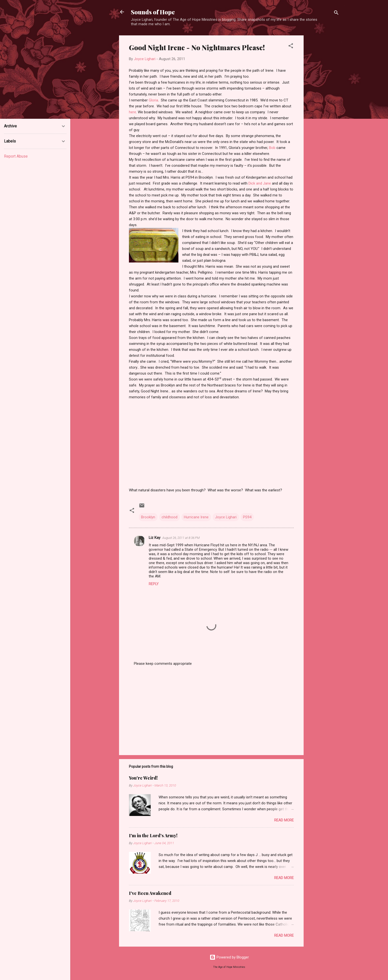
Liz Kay (155, 538)
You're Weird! (143, 778)
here (133, 112)
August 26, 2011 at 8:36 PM (181, 538)
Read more (284, 820)
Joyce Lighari (226, 517)
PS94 (247, 517)
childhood (170, 517)
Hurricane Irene (196, 517)
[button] (291, 47)
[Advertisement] (323, 110)
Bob (272, 148)
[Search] (336, 13)
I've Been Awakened (150, 893)
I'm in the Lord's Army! (153, 836)
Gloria (153, 100)
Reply (154, 584)
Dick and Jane (260, 183)
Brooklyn (148, 517)
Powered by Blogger (229, 957)
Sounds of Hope (153, 12)
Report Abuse (16, 156)
